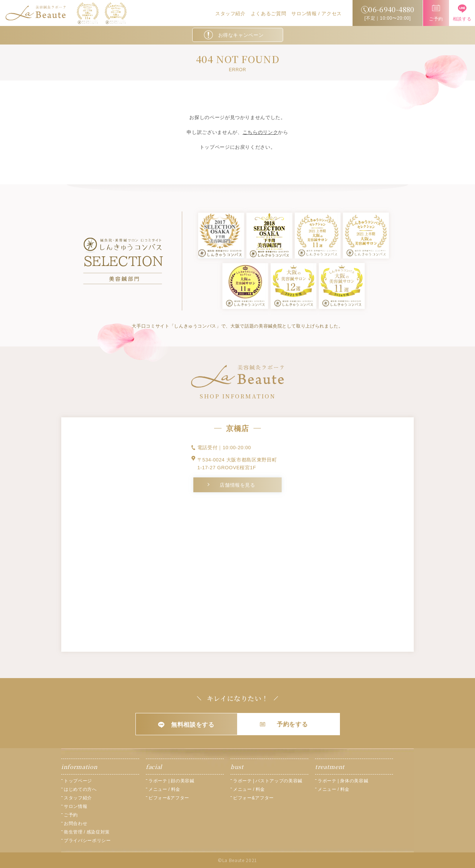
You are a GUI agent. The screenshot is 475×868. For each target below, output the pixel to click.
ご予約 (436, 13)
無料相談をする (186, 725)
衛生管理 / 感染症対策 (87, 832)
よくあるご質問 (269, 14)
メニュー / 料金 (164, 789)
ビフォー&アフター (169, 798)
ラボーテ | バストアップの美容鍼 (268, 781)
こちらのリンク (261, 132)
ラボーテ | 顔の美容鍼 (171, 781)
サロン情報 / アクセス (317, 14)
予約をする (284, 724)
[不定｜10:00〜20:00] (388, 12)
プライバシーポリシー (87, 841)
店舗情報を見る (237, 485)
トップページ (78, 781)
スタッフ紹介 (230, 14)
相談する (462, 13)
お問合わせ (76, 823)
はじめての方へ (80, 789)
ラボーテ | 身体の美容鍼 (343, 781)
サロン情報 (76, 806)
